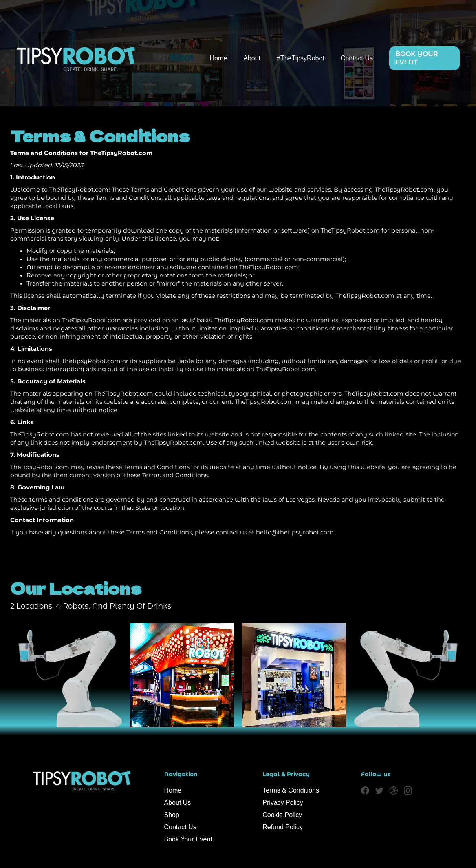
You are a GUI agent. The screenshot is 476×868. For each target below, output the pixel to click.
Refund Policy (283, 827)
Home (219, 58)
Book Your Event (188, 839)
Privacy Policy (283, 803)
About (252, 58)
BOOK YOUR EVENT (417, 58)
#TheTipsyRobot (301, 58)
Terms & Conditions (291, 790)
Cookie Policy (282, 815)
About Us (178, 803)
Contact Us (357, 58)
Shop (172, 815)
